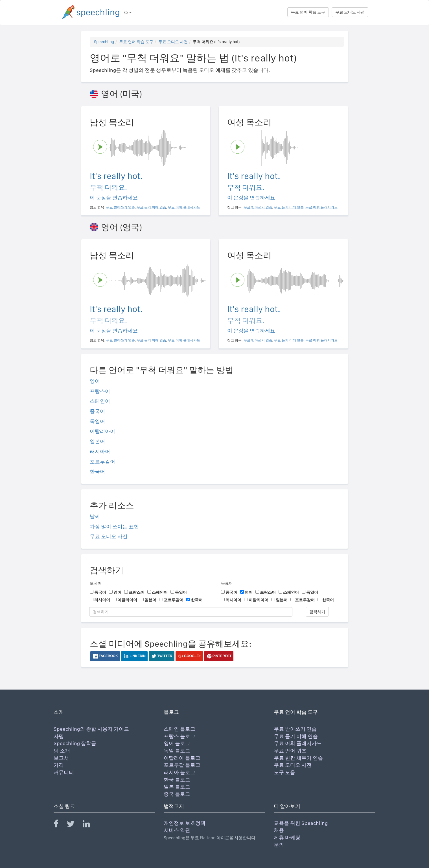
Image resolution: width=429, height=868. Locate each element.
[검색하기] (191, 612)
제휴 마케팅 (287, 837)
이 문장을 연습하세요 (114, 197)
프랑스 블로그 (180, 736)
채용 (279, 830)
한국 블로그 (177, 780)
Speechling (104, 42)
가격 (59, 765)
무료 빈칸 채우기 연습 (298, 758)
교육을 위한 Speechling (301, 823)
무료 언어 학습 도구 (308, 12)
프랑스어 (100, 391)
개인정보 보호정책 (185, 823)
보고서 (61, 758)
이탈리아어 (102, 431)
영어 (95, 381)
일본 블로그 (177, 787)
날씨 (95, 516)
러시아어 (100, 451)
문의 (279, 845)
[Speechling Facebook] (60, 825)
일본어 (97, 441)
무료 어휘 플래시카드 (298, 743)
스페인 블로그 (180, 729)
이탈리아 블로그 (182, 758)
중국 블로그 (177, 794)
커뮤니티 (64, 772)
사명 (59, 736)
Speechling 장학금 (75, 743)
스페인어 (100, 401)
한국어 (97, 471)
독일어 (97, 421)
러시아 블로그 (180, 772)
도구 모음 (284, 772)
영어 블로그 (177, 743)
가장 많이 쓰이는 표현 (114, 526)
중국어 (97, 411)
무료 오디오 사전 (350, 12)
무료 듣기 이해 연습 (296, 736)
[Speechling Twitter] (74, 825)
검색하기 (317, 612)
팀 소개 (62, 751)
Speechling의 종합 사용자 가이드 (91, 729)
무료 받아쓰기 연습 (295, 729)
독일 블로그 (177, 751)
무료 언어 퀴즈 (290, 751)
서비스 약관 (177, 830)
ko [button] (128, 12)
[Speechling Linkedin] (90, 825)
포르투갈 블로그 (182, 765)
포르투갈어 (102, 462)
